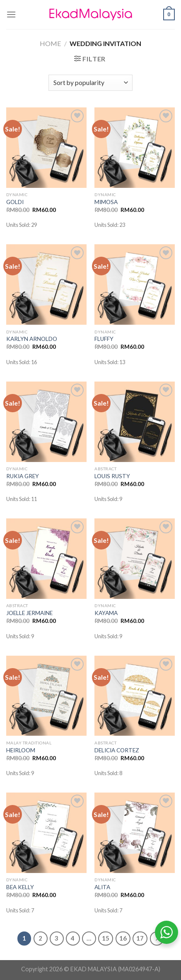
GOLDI (15, 202)
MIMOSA (106, 202)
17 (140, 938)
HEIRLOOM (21, 750)
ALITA (102, 887)
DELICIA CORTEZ (117, 750)
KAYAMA (106, 613)
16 (123, 938)
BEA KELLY (20, 887)
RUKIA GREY (23, 476)
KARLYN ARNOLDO (32, 339)
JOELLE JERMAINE (29, 613)
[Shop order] (90, 83)
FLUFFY (104, 339)
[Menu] (11, 14)
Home (50, 43)
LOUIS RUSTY (112, 476)
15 (106, 938)
